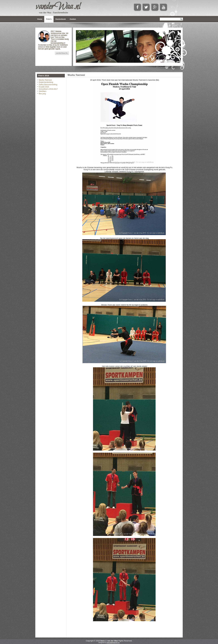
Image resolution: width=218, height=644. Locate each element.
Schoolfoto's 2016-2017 (48, 89)
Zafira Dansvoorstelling (48, 85)
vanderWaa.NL (62, 53)
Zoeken (73, 19)
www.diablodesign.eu (113, 643)
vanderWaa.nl (58, 7)
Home (40, 19)
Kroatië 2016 (44, 87)
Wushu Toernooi (45, 80)
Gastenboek (61, 19)
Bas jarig (42, 94)
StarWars (43, 91)
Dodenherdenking (46, 82)
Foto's (49, 19)
